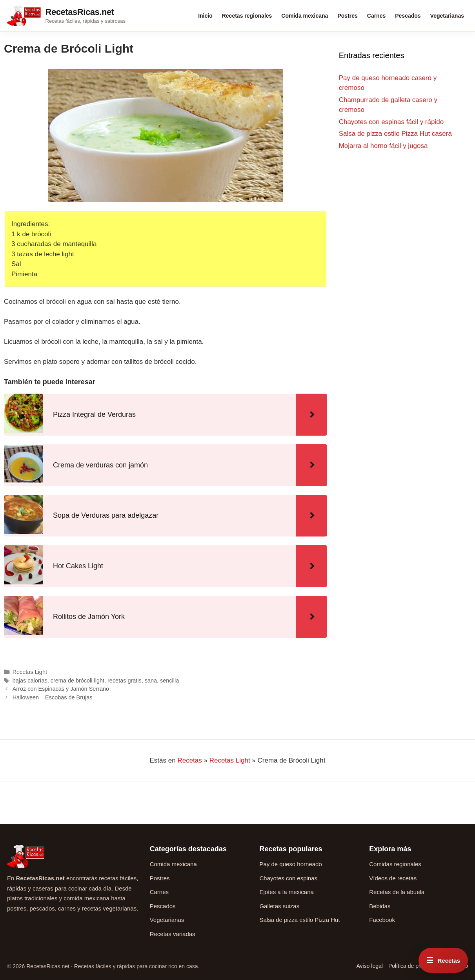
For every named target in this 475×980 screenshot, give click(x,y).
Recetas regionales (247, 16)
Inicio (205, 16)
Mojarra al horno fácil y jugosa (383, 146)
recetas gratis (125, 681)
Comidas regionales (395, 864)
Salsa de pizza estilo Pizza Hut (299, 920)
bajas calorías (30, 681)
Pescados (408, 16)
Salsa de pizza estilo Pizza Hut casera (395, 134)
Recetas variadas (173, 934)
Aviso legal (369, 966)
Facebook (382, 920)
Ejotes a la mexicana (286, 892)
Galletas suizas (279, 906)
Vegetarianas (447, 16)
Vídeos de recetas (393, 878)
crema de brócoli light (77, 681)
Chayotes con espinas (288, 878)
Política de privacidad (414, 966)
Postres (347, 16)
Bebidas (380, 906)
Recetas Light (30, 672)
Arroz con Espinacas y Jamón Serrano (61, 689)
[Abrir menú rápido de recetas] (443, 960)
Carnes (376, 16)
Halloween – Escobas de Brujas (53, 697)
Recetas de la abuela (397, 892)
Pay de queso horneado (290, 864)
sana (151, 681)
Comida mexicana (305, 16)
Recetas (189, 760)
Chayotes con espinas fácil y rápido (391, 122)
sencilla (169, 681)
